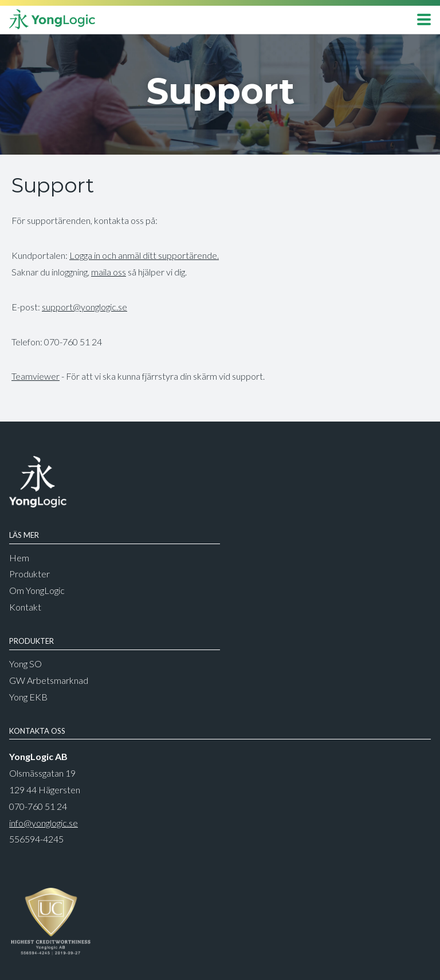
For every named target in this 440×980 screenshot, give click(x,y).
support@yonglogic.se (85, 307)
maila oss (109, 272)
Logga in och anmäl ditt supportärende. (144, 255)
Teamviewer (36, 376)
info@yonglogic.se (44, 823)
